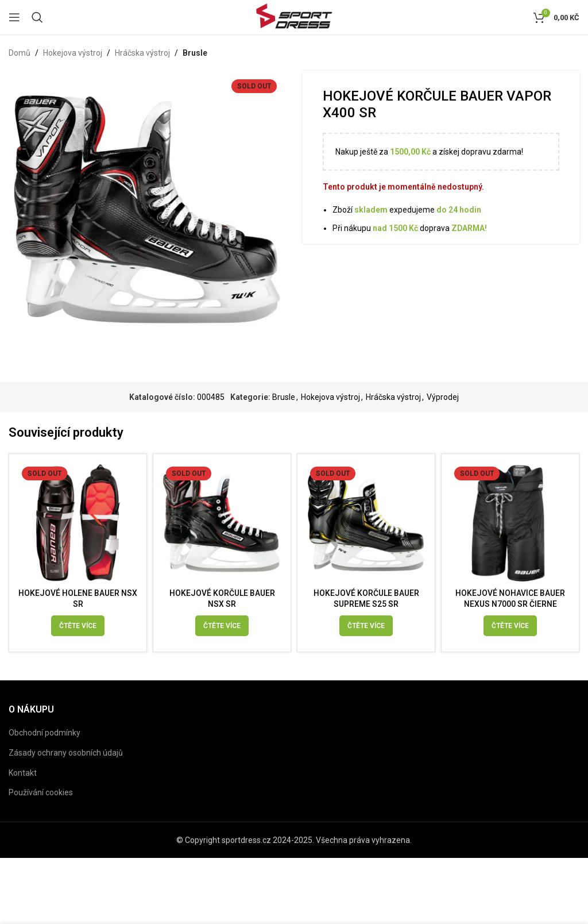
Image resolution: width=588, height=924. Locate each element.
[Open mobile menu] (14, 17)
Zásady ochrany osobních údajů (66, 764)
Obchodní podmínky (45, 744)
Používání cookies (41, 804)
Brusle (195, 53)
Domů (20, 53)
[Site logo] (294, 17)
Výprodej (443, 397)
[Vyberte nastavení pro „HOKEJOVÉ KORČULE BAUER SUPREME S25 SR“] (366, 626)
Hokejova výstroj (73, 53)
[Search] (37, 17)
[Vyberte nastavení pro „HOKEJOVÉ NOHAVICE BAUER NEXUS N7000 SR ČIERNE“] (510, 626)
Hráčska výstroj (142, 53)
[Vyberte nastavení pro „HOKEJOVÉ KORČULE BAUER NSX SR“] (222, 626)
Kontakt (23, 784)
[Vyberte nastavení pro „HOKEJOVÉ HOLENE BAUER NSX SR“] (78, 626)
